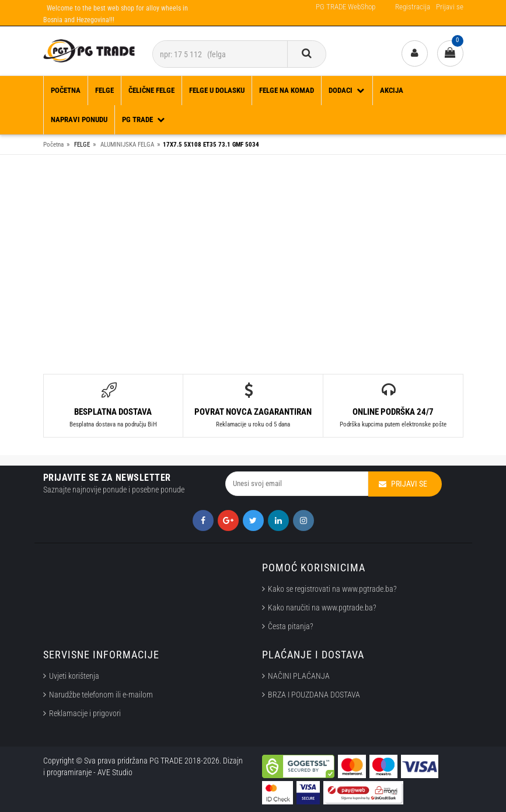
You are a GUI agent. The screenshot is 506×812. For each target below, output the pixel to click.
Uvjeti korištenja (74, 676)
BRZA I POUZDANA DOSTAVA (314, 695)
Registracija (413, 7)
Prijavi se (450, 7)
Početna (66, 90)
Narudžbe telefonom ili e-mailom (101, 695)
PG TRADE (144, 119)
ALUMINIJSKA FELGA (127, 145)
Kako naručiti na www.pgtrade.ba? (322, 608)
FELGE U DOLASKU (217, 90)
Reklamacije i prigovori (87, 713)
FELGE (104, 90)
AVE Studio (115, 772)
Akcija (392, 90)
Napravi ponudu (79, 119)
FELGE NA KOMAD (287, 90)
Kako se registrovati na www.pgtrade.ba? (332, 589)
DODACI (347, 90)
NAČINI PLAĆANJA (299, 676)
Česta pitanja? (291, 626)
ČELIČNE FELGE (151, 90)
